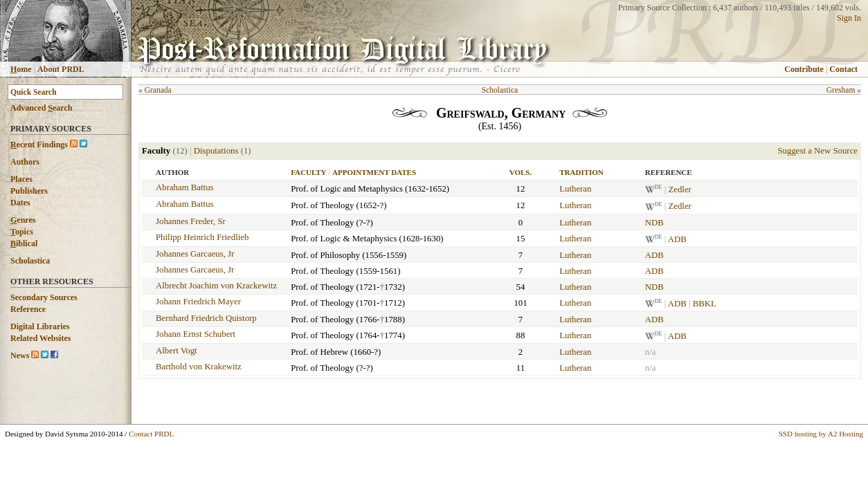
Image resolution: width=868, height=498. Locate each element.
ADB (677, 239)
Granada (158, 90)
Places (21, 179)
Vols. (521, 172)
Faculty (308, 172)
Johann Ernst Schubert (196, 334)
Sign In (849, 18)
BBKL (705, 304)
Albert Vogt (177, 351)
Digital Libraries (40, 326)
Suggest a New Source (817, 151)
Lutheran (575, 189)
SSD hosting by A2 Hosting (821, 434)
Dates (20, 203)
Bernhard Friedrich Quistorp (206, 318)
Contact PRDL (151, 434)
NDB (654, 223)
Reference (28, 309)
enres (23, 220)
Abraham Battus (185, 187)
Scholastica (30, 261)
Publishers (29, 191)
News (20, 356)
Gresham (841, 90)
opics (22, 232)
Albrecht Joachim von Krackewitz (216, 286)
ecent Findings (39, 145)
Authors (25, 162)
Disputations (216, 151)
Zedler (679, 190)
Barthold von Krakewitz (199, 367)
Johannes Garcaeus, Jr (195, 254)
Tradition (581, 172)
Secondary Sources (44, 297)
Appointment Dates (374, 172)
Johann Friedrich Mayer (198, 302)
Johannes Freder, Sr (191, 221)
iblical (24, 243)
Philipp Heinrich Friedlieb (202, 237)
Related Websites (40, 338)
